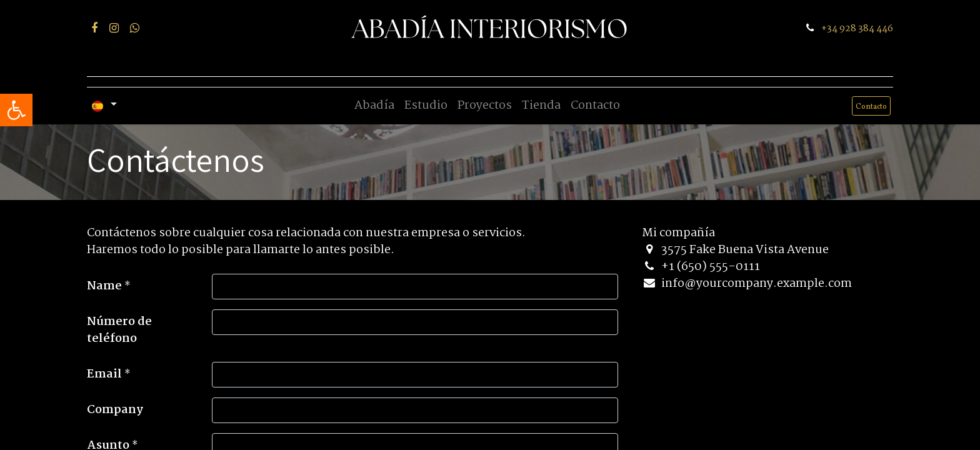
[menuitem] (374, 106)
